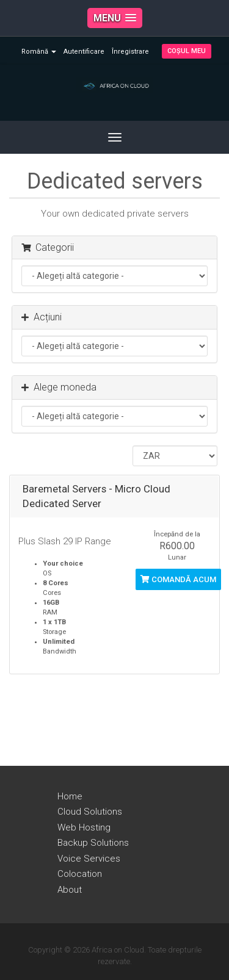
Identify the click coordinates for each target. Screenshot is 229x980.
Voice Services (89, 859)
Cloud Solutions (90, 812)
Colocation (80, 874)
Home (70, 796)
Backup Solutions (93, 843)
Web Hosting (84, 827)
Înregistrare (130, 52)
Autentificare (84, 52)
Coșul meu (187, 51)
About (70, 890)
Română (39, 52)
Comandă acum (178, 579)
